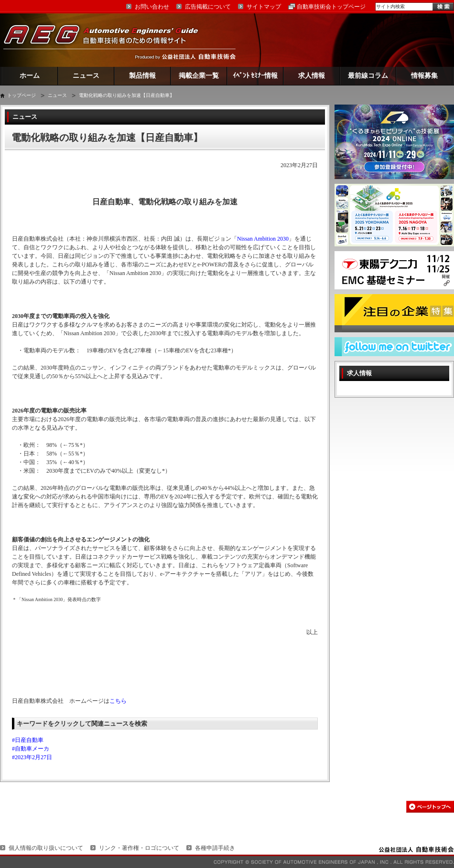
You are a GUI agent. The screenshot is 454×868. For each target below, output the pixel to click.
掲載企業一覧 (199, 76)
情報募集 (424, 76)
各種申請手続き (215, 848)
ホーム (30, 76)
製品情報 (142, 76)
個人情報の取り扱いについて (46, 848)
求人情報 (312, 76)
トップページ (22, 95)
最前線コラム (368, 76)
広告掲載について (208, 7)
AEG (107, 40)
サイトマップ (264, 7)
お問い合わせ (152, 7)
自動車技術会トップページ (331, 7)
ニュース (86, 76)
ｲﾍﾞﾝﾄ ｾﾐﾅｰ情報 (255, 76)
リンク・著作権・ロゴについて (139, 848)
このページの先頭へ (430, 807)
